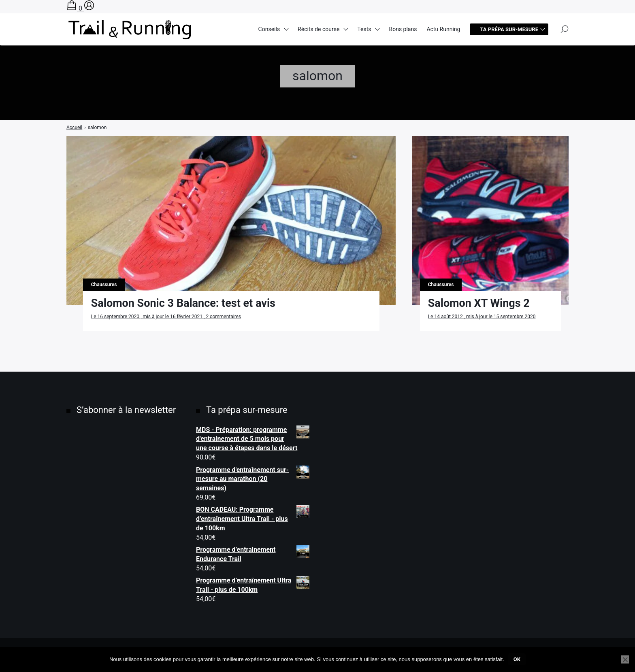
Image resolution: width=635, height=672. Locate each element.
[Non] (625, 659)
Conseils (269, 29)
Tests (364, 29)
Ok (517, 659)
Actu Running (443, 29)
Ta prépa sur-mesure (509, 29)
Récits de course (319, 29)
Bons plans (403, 29)
